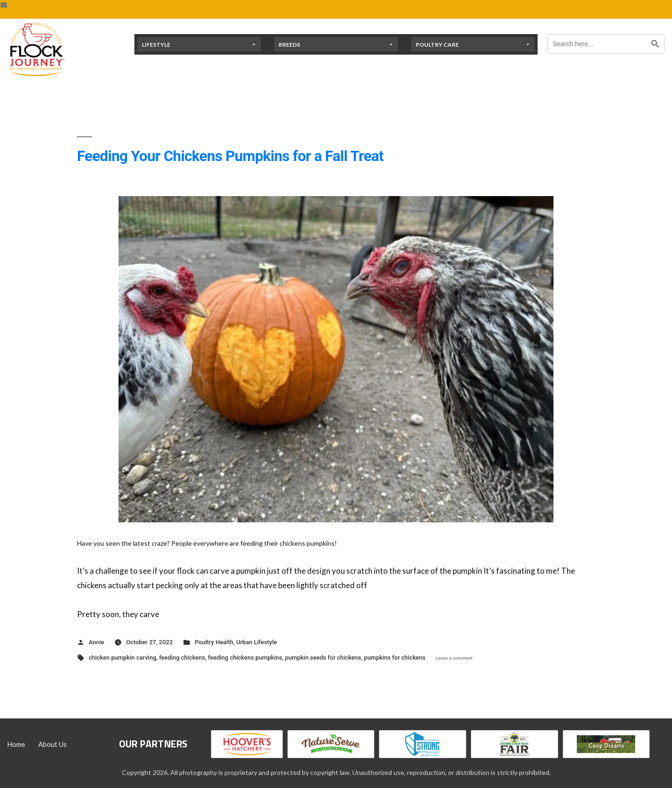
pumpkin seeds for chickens (323, 658)
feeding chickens (182, 658)
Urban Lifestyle (256, 642)
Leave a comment (454, 658)
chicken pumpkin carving (122, 658)
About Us (52, 744)
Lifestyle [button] (156, 45)
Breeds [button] (289, 45)
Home (16, 744)
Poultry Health (214, 642)
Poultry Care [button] (437, 45)
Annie (96, 642)
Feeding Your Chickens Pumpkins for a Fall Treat (230, 156)
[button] (294, 543)
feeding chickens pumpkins (245, 658)
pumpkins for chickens (395, 658)
